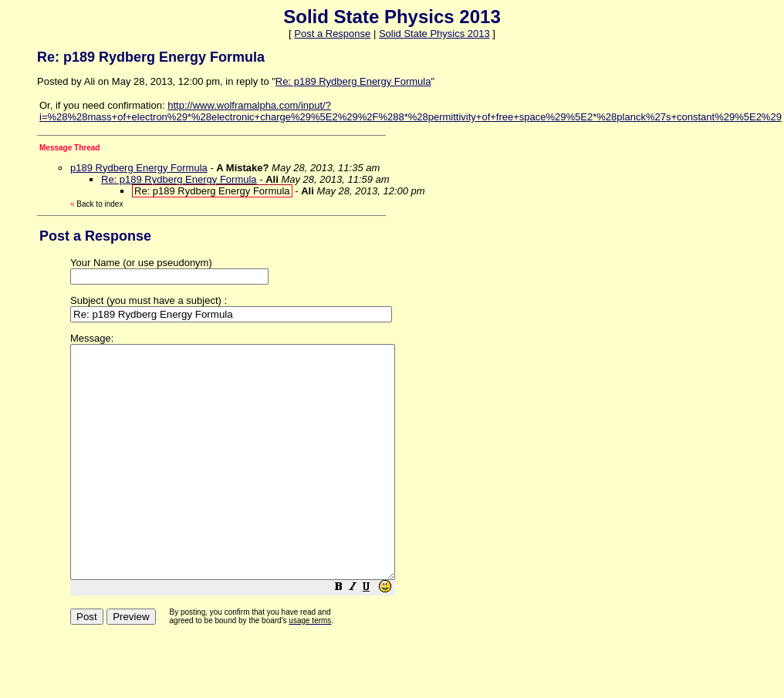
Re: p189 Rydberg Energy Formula (353, 81)
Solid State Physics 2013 (434, 34)
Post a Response (332, 34)
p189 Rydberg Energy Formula (139, 168)
